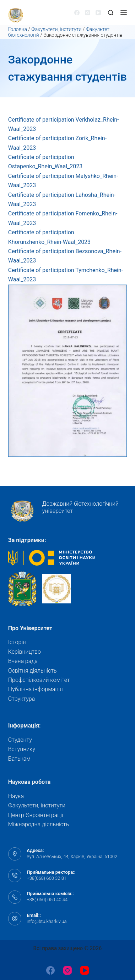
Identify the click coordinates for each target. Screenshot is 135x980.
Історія (17, 642)
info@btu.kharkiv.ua (47, 921)
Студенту (20, 740)
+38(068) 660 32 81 (47, 878)
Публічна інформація (36, 689)
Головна (18, 29)
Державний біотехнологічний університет (63, 511)
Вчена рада (23, 661)
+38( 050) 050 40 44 (47, 900)
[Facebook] (77, 13)
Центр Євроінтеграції (36, 815)
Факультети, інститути (56, 29)
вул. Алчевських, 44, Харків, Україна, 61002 (72, 856)
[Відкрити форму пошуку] (111, 13)
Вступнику (22, 749)
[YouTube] (98, 13)
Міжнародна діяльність (39, 824)
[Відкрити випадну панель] (124, 12)
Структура (21, 699)
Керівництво (25, 652)
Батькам (19, 759)
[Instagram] (88, 13)
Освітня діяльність (33, 671)
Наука (16, 796)
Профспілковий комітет (39, 680)
